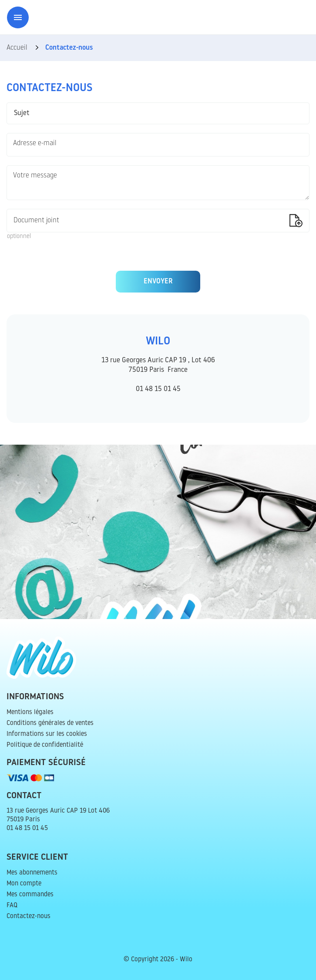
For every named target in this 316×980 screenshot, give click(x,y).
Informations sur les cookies (47, 734)
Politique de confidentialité (45, 745)
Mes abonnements (32, 873)
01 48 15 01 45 (158, 389)
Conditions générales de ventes (50, 723)
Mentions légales (30, 713)
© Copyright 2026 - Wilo (158, 960)
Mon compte (24, 884)
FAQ (12, 906)
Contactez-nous (29, 917)
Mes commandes (30, 895)
